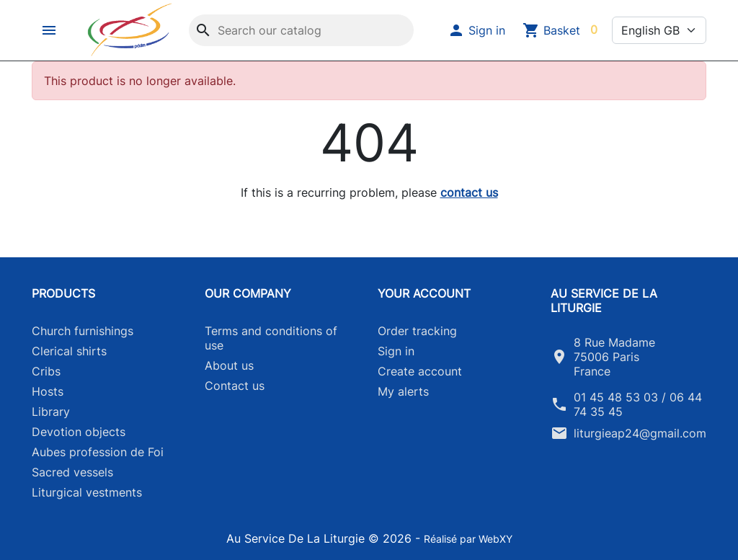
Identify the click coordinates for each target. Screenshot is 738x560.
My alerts (403, 391)
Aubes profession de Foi (98, 452)
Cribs (46, 371)
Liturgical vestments (87, 492)
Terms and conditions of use (271, 338)
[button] (51, 30)
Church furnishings (83, 331)
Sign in (396, 351)
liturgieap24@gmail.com (640, 433)
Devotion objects (79, 432)
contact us (469, 192)
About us (229, 365)
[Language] (659, 30)
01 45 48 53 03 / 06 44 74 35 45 (638, 404)
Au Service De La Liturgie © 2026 (321, 538)
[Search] (301, 30)
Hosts (48, 391)
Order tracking (417, 331)
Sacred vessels (72, 472)
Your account (424, 293)
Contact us (235, 386)
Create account (420, 371)
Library (51, 412)
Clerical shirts (69, 351)
